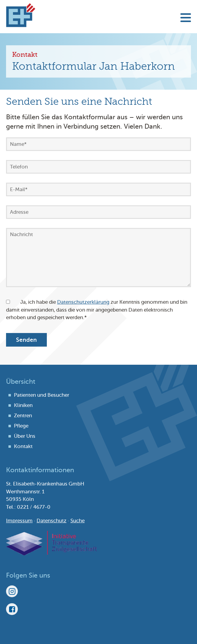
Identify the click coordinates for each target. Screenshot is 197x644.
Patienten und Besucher (42, 395)
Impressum (19, 521)
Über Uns (25, 436)
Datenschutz (52, 521)
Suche (78, 521)
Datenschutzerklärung (83, 302)
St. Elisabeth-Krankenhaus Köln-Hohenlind (21, 15)
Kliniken (23, 405)
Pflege (21, 426)
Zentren (23, 416)
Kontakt (23, 446)
